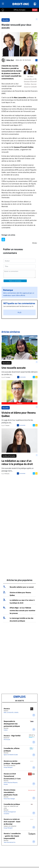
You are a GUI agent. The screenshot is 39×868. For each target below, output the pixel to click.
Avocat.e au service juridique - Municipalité (12, 762)
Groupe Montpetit (8, 767)
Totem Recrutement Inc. (10, 842)
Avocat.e (7, 709)
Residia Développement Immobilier (10, 813)
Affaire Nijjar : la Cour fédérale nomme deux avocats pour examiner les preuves (22, 610)
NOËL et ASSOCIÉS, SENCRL (11, 712)
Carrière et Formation (9, 456)
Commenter (23, 377)
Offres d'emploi (19, 10)
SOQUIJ (6, 730)
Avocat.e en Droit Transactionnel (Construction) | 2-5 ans (12, 776)
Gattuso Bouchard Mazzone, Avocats (11, 783)
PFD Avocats (7, 739)
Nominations (7, 363)
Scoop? (35, 10)
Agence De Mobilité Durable (11, 755)
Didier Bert (10, 60)
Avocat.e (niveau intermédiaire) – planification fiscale (11, 792)
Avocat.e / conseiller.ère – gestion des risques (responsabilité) (12, 836)
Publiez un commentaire (15, 281)
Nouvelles (6, 20)
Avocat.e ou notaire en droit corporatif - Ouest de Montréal (12, 822)
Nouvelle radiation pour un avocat (22, 587)
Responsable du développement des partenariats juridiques (12, 724)
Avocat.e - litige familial (12, 736)
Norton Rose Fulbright (9, 799)
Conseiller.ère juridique (12, 804)
